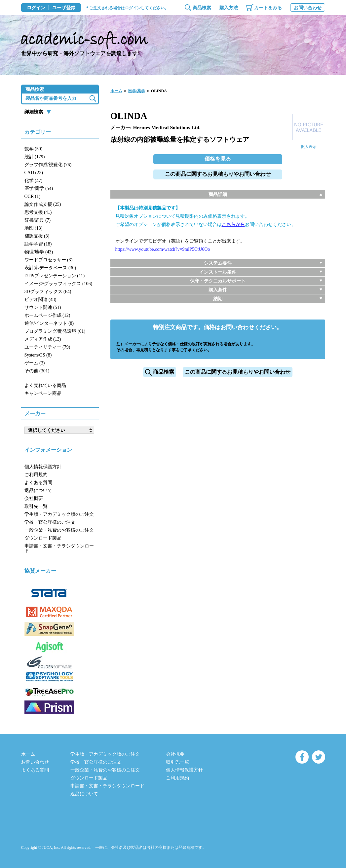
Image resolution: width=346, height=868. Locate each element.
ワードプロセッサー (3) (49, 260)
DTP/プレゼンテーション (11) (55, 276)
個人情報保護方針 (43, 467)
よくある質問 (38, 483)
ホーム (116, 91)
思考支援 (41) (38, 212)
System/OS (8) (38, 355)
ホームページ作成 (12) (47, 315)
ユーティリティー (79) (47, 347)
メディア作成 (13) (43, 339)
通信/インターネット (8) (49, 323)
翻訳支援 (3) (37, 236)
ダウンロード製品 (43, 538)
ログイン (36, 8)
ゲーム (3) (35, 363)
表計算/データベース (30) (50, 268)
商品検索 (202, 8)
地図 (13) (34, 228)
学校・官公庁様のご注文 (50, 522)
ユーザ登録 (64, 8)
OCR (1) (33, 196)
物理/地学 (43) (39, 252)
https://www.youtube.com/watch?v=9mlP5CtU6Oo (163, 249)
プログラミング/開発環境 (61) (55, 331)
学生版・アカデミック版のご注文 (59, 514)
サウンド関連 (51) (43, 307)
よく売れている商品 (45, 385)
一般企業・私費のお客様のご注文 (59, 530)
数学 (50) (34, 149)
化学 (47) (34, 181)
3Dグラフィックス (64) (48, 292)
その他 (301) (37, 371)
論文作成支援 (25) (43, 204)
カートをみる (268, 8)
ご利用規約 (36, 475)
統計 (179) (35, 157)
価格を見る (218, 159)
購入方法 (229, 8)
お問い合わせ (308, 8)
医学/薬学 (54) (39, 189)
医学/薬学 (137, 91)
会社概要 (34, 498)
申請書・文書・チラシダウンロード (59, 548)
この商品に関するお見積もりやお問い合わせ (218, 174)
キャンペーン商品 (43, 393)
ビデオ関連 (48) (40, 300)
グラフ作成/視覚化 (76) (48, 165)
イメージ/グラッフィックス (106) (58, 284)
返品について (38, 491)
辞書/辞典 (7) (38, 220)
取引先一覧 (36, 506)
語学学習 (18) (38, 244)
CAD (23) (34, 173)
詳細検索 (34, 112)
